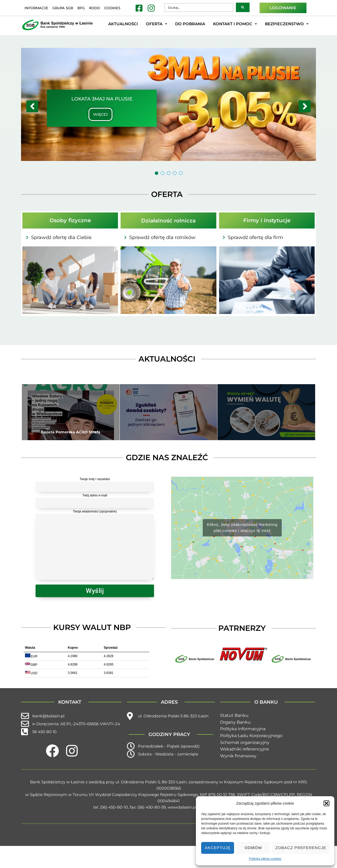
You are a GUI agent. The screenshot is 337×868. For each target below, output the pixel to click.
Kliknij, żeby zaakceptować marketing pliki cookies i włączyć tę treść (242, 528)
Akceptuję (218, 848)
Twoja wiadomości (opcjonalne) (95, 545)
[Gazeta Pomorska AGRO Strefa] (71, 412)
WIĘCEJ (100, 114)
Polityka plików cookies (265, 859)
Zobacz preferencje (301, 848)
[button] (326, 803)
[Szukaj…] (199, 7)
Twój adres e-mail (95, 500)
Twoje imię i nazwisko (95, 483)
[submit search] (243, 7)
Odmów (253, 848)
